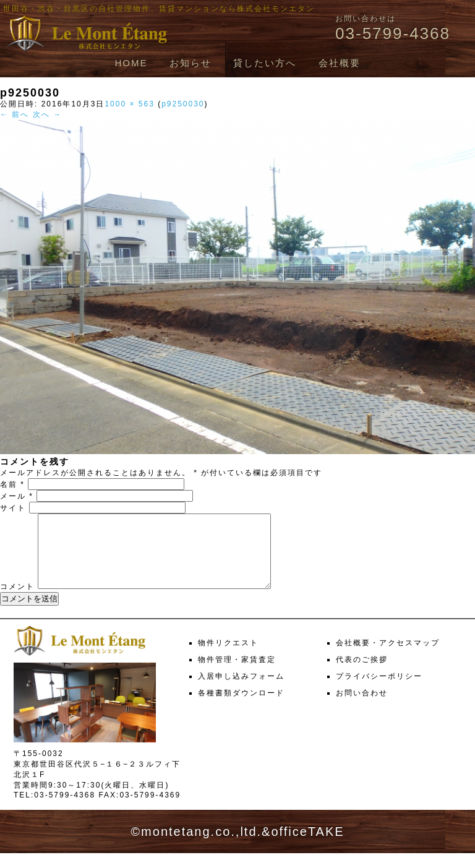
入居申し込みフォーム (241, 691)
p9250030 (183, 104)
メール (17, 496)
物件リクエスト (228, 658)
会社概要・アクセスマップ (388, 658)
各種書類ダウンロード (241, 708)
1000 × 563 (129, 104)
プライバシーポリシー (379, 691)
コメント (17, 601)
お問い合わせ (362, 708)
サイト (13, 508)
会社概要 (340, 63)
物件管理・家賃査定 (237, 674)
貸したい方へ (265, 63)
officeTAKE (307, 846)
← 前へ (15, 114)
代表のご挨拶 (362, 674)
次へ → (47, 114)
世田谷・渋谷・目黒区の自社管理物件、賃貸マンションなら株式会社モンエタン (159, 9)
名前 (12, 484)
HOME (131, 63)
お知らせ (190, 63)
